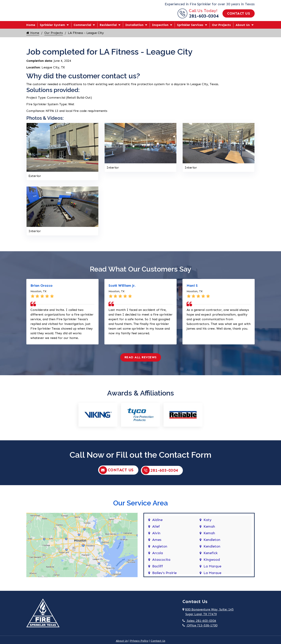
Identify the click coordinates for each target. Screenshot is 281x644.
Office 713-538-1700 (200, 629)
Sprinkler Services (190, 29)
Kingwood (212, 563)
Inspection (160, 29)
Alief (156, 530)
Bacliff (158, 570)
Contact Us (239, 15)
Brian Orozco (41, 289)
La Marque (212, 570)
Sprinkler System (52, 29)
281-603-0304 (204, 18)
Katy (208, 524)
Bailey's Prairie (164, 577)
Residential (108, 29)
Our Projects (221, 29)
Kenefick (211, 557)
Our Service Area (140, 507)
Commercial (82, 29)
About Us (243, 29)
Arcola (158, 557)
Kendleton (212, 543)
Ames (157, 543)
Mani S (192, 289)
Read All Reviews (141, 361)
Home (31, 29)
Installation (134, 29)
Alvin (156, 537)
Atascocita (161, 563)
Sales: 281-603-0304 (199, 624)
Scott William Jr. (122, 289)
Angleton (160, 550)
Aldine (157, 524)
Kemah (209, 530)
